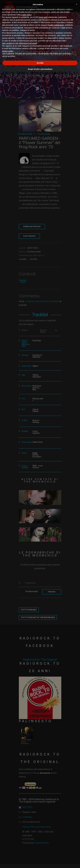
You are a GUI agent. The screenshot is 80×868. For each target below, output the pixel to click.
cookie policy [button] (26, 15)
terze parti (43, 17)
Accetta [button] (40, 63)
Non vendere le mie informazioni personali (19, 43)
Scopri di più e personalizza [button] (40, 69)
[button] (77, 4)
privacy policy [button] (8, 51)
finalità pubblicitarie (56, 25)
